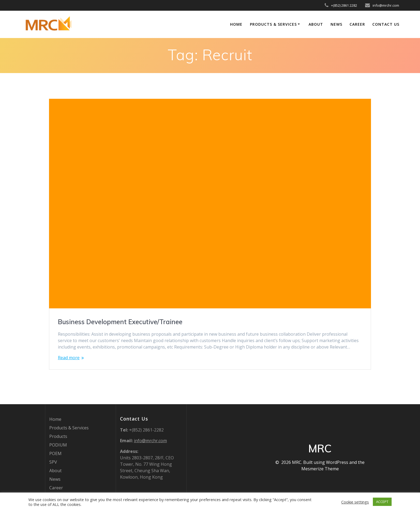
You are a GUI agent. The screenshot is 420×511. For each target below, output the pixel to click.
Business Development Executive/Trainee (120, 322)
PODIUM (58, 445)
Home (236, 24)
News (336, 24)
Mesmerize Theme (320, 469)
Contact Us (386, 24)
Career (357, 24)
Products (58, 436)
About (316, 24)
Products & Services (273, 24)
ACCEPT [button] (382, 502)
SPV (53, 462)
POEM (55, 453)
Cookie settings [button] (355, 502)
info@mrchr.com (150, 441)
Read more (69, 358)
